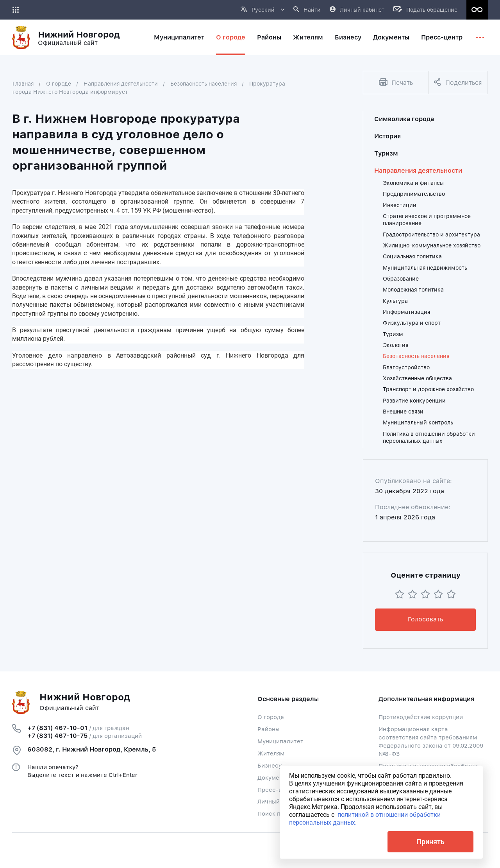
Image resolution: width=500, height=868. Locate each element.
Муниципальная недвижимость (425, 268)
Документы (274, 778)
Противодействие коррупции (421, 717)
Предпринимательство (414, 194)
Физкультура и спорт (412, 323)
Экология (396, 345)
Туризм (386, 153)
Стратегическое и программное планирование (427, 220)
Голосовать (425, 619)
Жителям (271, 753)
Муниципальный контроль (418, 422)
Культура (395, 301)
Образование (401, 279)
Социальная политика (412, 256)
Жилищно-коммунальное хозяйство (432, 245)
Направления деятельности (121, 84)
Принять (430, 842)
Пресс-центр (277, 790)
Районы (269, 729)
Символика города (404, 119)
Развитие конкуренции (414, 401)
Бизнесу (270, 766)
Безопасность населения (204, 84)
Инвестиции (400, 205)
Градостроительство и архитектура (431, 234)
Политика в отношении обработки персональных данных (429, 437)
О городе (59, 84)
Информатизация (406, 312)
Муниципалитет (280, 741)
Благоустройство (406, 367)
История (387, 136)
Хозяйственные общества (417, 378)
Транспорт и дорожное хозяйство (428, 389)
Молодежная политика (413, 290)
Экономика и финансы (413, 183)
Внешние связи (403, 412)
